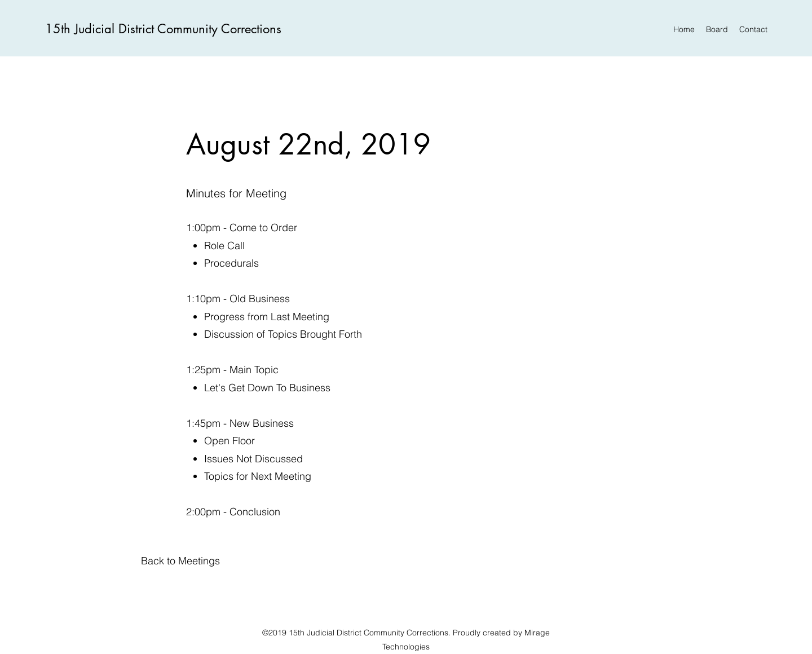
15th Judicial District (101, 29)
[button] (180, 561)
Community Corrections (219, 29)
